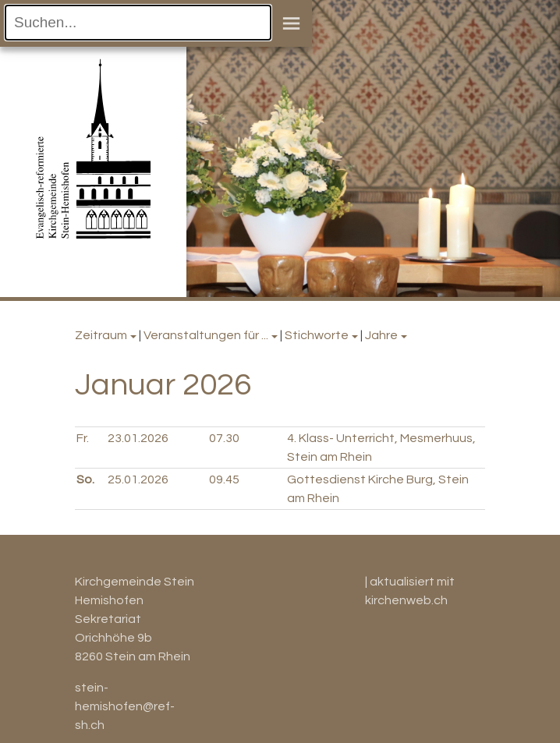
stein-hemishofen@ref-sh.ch (125, 706)
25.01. (138, 479)
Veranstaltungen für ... (206, 335)
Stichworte (317, 335)
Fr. (83, 438)
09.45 (224, 479)
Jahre (381, 335)
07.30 (224, 438)
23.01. (138, 438)
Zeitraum (101, 335)
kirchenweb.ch (406, 600)
